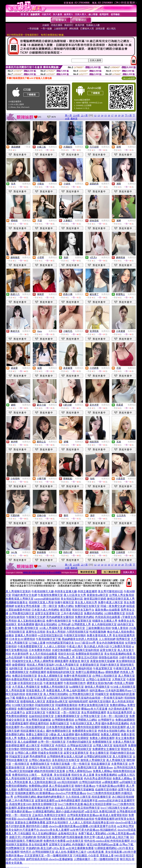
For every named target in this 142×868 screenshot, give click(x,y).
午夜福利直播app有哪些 (111, 786)
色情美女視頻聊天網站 (112, 731)
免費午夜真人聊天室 (110, 602)
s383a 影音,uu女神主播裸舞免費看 (73, 848)
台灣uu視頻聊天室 (52, 749)
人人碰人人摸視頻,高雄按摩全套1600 (92, 822)
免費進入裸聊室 (110, 734)
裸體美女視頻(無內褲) (100, 683)
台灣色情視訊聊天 (125, 767)
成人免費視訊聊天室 (85, 767)
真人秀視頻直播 (15, 690)
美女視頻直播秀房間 (119, 712)
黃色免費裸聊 (26, 624)
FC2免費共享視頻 (121, 646)
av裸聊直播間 (110, 782)
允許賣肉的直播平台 (121, 709)
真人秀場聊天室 (116, 760)
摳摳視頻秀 (120, 745)
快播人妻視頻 (120, 628)
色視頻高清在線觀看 (108, 617)
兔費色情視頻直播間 (87, 727)
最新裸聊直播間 (15, 745)
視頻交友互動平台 (83, 610)
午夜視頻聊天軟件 (75, 683)
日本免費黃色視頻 (40, 650)
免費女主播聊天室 (37, 734)
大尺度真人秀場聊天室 (26, 687)
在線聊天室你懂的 (106, 789)
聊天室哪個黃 (75, 778)
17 (112, 115)
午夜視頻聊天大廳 (43, 591)
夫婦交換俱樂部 (61, 650)
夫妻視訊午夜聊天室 (38, 767)
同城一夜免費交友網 (113, 606)
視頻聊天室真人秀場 (41, 602)
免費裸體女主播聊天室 (106, 749)
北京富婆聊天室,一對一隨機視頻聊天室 (48, 856)
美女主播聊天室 (99, 753)
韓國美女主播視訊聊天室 (31, 698)
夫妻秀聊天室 (119, 764)
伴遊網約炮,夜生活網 (39, 848)
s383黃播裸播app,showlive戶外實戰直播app (60, 793)
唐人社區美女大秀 (75, 595)
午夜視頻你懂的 (33, 657)
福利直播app (97, 690)
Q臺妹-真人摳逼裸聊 (62, 734)
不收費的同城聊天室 (79, 742)
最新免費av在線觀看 (108, 610)
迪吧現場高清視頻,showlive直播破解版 (49, 859)
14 (102, 115)
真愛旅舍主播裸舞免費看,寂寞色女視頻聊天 (42, 822)
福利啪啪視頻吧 (78, 701)
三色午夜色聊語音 (72, 613)
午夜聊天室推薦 (60, 764)
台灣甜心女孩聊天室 (99, 679)
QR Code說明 (129, 78)
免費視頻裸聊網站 (17, 786)
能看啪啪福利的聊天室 (61, 672)
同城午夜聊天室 (110, 665)
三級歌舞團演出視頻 (98, 628)
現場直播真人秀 (36, 690)
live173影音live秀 (85, 643)
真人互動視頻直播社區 (31, 621)
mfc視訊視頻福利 (68, 782)
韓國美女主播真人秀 (105, 621)
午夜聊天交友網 (36, 617)
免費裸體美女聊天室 (85, 731)
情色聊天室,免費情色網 (51, 837)
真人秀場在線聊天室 (61, 786)
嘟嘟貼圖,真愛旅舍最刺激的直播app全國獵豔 (42, 572)
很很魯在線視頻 (108, 657)
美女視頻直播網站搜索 (118, 654)
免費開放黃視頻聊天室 (89, 654)
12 (95, 115)
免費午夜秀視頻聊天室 (78, 676)
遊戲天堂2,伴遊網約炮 (23, 837)
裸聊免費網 (112, 672)
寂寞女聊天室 (108, 650)
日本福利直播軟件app (119, 690)
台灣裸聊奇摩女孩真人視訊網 (65, 756)
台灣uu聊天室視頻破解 (20, 771)
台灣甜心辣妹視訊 (40, 760)
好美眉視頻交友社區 (30, 683)
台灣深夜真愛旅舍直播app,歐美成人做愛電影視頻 (97, 815)
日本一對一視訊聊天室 (115, 716)
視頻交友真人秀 (50, 709)
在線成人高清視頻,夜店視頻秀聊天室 (77, 808)
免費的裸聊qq (118, 705)
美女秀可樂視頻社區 (110, 591)
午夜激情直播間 (53, 683)
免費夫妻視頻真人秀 (99, 635)
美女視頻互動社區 (72, 599)
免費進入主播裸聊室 (30, 738)
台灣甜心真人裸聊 (26, 753)
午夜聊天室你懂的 (75, 635)
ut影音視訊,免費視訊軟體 (100, 811)
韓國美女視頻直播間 (113, 727)
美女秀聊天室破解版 (38, 720)
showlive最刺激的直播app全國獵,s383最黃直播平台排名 (83, 826)
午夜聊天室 (53, 712)
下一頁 (128, 115)
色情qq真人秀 (66, 657)
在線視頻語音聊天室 (41, 716)
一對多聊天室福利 (112, 698)
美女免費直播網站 (106, 775)
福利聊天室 (16, 668)
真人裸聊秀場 (45, 661)
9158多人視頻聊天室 (123, 687)
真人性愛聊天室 (122, 756)
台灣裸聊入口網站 (86, 720)
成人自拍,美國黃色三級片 (71, 852)
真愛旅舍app (105, 767)
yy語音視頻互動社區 (50, 635)
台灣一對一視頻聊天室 (52, 742)
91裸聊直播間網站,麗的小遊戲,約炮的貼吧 (59, 811)
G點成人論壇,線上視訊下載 (112, 837)
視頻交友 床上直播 (83, 775)
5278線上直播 (37, 643)
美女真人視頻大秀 (86, 602)
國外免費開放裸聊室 (87, 734)
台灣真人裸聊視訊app (79, 771)
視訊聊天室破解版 (83, 789)
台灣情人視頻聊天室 (105, 676)
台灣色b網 (64, 624)
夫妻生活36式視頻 (87, 657)
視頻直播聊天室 (101, 764)
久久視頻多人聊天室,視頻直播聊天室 (88, 797)
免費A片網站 (66, 606)
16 (109, 115)
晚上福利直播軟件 (78, 690)
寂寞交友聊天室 (36, 712)
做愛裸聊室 (50, 657)
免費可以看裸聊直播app (90, 672)
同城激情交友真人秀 (24, 661)
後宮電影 (66, 610)
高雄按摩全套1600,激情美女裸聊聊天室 (33, 804)
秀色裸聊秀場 (38, 756)
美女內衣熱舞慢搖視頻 (110, 643)
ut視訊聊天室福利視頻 (86, 650)
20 (123, 115)
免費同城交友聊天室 (87, 606)
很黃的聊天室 (34, 694)
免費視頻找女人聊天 (24, 775)
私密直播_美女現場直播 (56, 775)
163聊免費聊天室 (115, 613)
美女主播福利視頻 (81, 668)
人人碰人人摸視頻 (54, 646)
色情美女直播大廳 (66, 591)
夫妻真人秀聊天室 (124, 742)
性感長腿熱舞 (98, 632)
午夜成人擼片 (75, 646)
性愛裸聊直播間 (19, 723)
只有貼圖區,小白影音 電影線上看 (93, 856)
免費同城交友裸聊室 (76, 738)
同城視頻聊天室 (45, 705)
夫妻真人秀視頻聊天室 (78, 749)
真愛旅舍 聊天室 (79, 661)
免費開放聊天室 (40, 764)
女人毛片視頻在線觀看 (43, 654)
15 (106, 115)
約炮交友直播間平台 (57, 668)
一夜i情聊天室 (21, 764)
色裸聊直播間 (38, 672)
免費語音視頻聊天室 (24, 676)
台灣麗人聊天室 (103, 745)
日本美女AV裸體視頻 (22, 639)
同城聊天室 (102, 694)
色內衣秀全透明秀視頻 (98, 778)
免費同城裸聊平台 (29, 709)
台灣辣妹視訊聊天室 (80, 745)
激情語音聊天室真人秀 (121, 599)
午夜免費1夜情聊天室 (25, 628)
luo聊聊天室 (77, 687)
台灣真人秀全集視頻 (122, 595)
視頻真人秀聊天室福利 (41, 665)
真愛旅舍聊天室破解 (103, 661)
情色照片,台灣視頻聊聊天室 (37, 852)
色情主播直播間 (87, 591)
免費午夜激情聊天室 (59, 621)
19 (119, 115)
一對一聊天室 (49, 606)
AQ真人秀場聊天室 (51, 628)
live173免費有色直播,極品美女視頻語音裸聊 (85, 804)
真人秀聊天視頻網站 (56, 694)
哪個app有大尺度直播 (94, 709)
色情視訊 (61, 745)
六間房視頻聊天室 (78, 632)
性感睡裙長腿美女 (17, 602)
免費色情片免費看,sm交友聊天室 (63, 841)
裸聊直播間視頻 (39, 723)
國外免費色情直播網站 (115, 723)
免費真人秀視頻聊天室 (54, 687)
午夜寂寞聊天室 (82, 621)
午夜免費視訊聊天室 (47, 679)
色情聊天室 (48, 745)
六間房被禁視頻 (71, 709)
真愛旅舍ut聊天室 (97, 595)
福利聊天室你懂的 (100, 701)
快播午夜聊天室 (64, 602)
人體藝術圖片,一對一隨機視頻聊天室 (96, 859)
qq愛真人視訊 (126, 775)
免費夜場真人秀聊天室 (20, 599)
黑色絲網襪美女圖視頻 (60, 617)
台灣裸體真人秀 (81, 624)
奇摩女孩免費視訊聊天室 (94, 705)
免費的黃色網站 (85, 617)
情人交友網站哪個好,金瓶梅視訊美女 (55, 834)
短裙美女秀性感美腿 (27, 606)
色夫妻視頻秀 (20, 654)
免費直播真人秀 (56, 690)
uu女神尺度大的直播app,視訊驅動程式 (93, 830)
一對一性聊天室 (71, 712)
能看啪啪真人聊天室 (33, 701)
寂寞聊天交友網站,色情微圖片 (67, 845)
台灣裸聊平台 (106, 720)
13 (99, 115)
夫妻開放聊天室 (89, 665)
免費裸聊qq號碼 (38, 786)
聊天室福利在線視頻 (88, 698)
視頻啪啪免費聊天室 (73, 679)
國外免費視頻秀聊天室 (20, 679)
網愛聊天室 (38, 778)
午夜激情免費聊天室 (50, 595)
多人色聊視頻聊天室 (104, 624)
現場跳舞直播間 (24, 793)
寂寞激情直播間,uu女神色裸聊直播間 (58, 800)
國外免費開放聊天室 (59, 731)
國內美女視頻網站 (46, 624)
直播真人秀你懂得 (26, 635)
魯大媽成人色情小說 (96, 646)
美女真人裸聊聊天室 (50, 676)
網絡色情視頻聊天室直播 (50, 771)
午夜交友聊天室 (56, 778)
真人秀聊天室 (126, 676)
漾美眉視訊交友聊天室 (66, 760)
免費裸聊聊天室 (102, 742)
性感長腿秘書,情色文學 (81, 837)
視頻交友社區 (66, 654)
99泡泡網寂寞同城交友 (60, 643)
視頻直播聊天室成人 (33, 731)
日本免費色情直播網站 (60, 727)
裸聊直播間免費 (53, 738)
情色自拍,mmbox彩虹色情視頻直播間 (107, 841)
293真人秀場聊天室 (67, 665)
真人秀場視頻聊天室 (18, 778)
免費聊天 (105, 184)
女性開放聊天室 (61, 767)
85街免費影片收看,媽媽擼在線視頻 (73, 819)
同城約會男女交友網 (24, 595)
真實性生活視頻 (36, 632)
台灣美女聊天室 (90, 716)
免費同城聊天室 (59, 723)
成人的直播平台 (15, 712)
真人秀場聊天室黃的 (18, 591)
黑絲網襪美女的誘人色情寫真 (80, 639)
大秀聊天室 (119, 679)
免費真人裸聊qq (103, 771)
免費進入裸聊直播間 (102, 738)
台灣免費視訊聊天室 (22, 613)
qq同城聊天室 (128, 782)
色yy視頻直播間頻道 (33, 727)
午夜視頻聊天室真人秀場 (85, 723)
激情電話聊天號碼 (95, 599)
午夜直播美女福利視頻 (57, 789)
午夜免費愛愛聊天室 (30, 646)
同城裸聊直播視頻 (66, 705)
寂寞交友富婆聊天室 (48, 613)
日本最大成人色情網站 (45, 610)
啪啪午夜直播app (85, 786)
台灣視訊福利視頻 (90, 782)
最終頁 (74, 119)
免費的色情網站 (94, 613)
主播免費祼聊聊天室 (67, 716)
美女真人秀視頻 (56, 632)
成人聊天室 (33, 745)
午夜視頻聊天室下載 (48, 639)
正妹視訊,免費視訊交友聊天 (49, 815)
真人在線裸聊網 (27, 742)
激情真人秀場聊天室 (97, 687)
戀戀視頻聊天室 (30, 749)
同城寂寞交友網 (19, 756)
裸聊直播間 (61, 661)
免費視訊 (53, 147)
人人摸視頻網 (107, 639)
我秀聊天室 (123, 639)
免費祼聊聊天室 (19, 672)
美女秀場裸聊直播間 (94, 712)
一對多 (27, 147)
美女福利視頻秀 (34, 668)
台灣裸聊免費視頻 (63, 720)
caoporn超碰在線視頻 (47, 599)
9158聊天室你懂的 (23, 705)
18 (116, 115)
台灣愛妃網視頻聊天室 (98, 756)
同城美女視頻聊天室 (50, 753)
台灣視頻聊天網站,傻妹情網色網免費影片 (39, 797)
